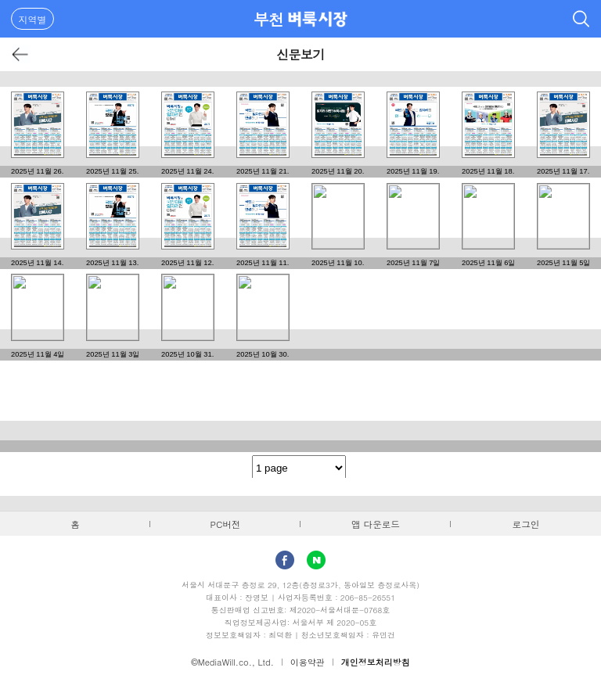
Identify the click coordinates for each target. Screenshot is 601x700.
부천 (269, 19)
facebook (285, 560)
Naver (316, 560)
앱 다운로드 (376, 524)
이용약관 (308, 662)
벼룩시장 (318, 19)
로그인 (526, 524)
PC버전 (226, 524)
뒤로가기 (21, 54)
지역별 (33, 19)
